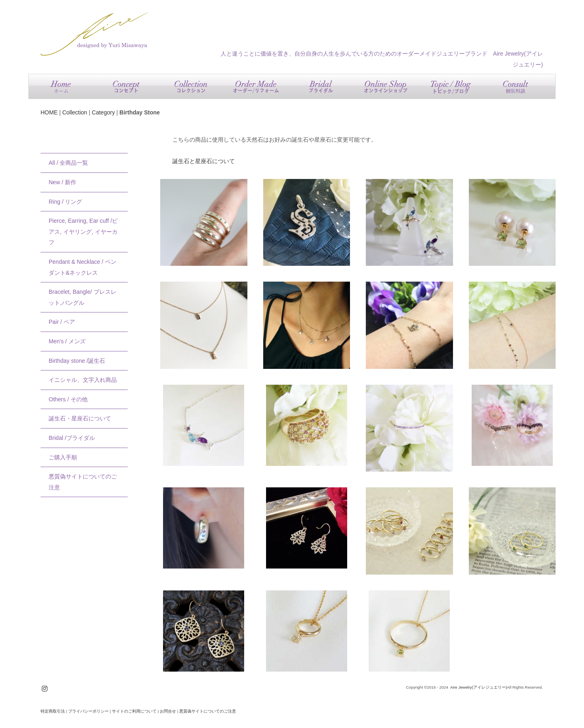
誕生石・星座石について (80, 418)
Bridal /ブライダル (72, 438)
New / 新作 (62, 182)
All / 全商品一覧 (68, 163)
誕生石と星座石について (204, 161)
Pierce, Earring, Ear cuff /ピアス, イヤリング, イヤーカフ (83, 232)
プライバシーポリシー (88, 711)
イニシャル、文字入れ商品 (83, 380)
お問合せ (168, 711)
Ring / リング (65, 202)
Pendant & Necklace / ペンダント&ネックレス (83, 267)
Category (103, 112)
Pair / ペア (62, 322)
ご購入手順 (63, 457)
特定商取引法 (53, 711)
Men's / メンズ (67, 341)
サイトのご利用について (134, 711)
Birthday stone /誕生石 (77, 361)
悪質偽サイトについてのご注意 (83, 482)
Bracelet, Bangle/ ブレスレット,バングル (83, 297)
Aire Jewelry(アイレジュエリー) (479, 687)
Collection (74, 112)
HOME (49, 112)
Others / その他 (68, 399)
